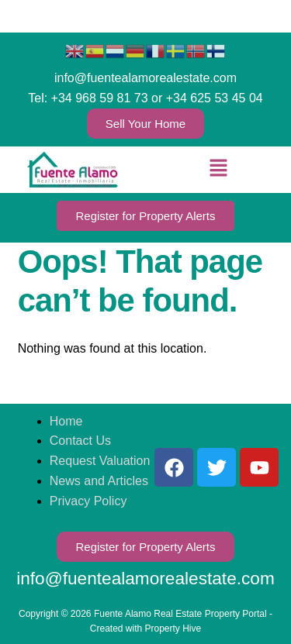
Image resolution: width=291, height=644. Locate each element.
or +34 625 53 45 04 (207, 98)
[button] (218, 169)
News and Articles (99, 481)
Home (66, 421)
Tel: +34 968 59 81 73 (88, 98)
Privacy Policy (88, 501)
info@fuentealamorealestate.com (145, 78)
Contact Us (80, 441)
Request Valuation (100, 461)
